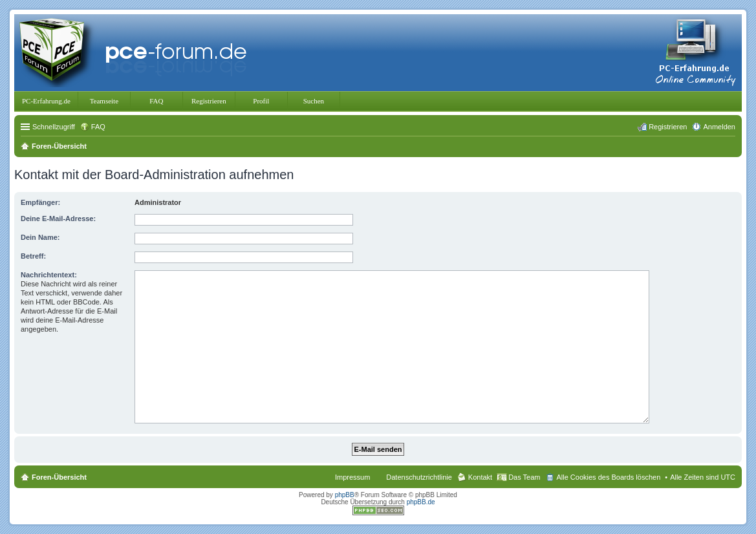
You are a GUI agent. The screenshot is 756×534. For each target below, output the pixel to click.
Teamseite (104, 101)
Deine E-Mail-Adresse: (58, 219)
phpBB (345, 495)
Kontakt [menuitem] (480, 477)
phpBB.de (421, 502)
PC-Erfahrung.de (46, 101)
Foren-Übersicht (59, 477)
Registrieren (209, 101)
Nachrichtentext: (49, 275)
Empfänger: (40, 202)
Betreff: (33, 256)
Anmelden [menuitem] (719, 127)
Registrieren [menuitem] (668, 127)
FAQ (156, 101)
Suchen (314, 101)
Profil (261, 101)
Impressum (352, 477)
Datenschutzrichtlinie (419, 477)
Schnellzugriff (54, 127)
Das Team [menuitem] (524, 477)
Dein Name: (40, 237)
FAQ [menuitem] (98, 127)
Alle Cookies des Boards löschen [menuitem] (608, 477)
